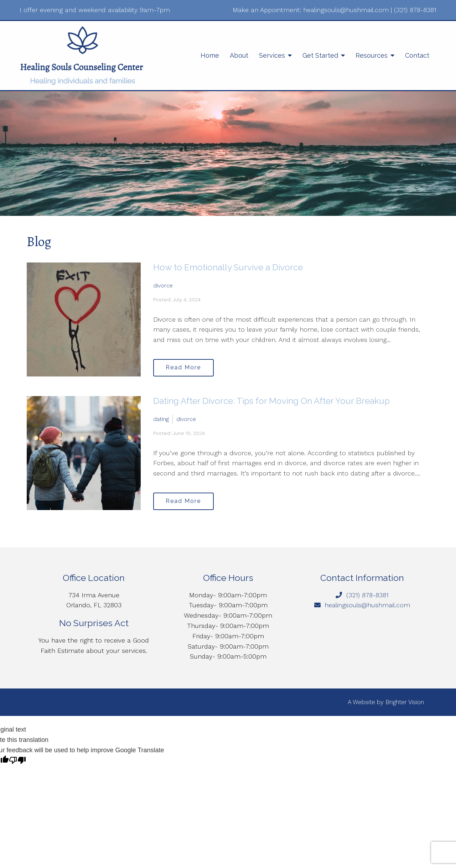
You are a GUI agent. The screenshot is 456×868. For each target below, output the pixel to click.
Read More (184, 367)
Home (210, 55)
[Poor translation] (17, 761)
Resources (372, 55)
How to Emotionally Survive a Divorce (228, 267)
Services (272, 55)
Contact (417, 55)
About (239, 55)
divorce (163, 285)
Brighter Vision (405, 702)
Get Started (320, 55)
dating (161, 419)
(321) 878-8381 (415, 10)
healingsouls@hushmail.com (346, 10)
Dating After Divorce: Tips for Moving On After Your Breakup (271, 401)
